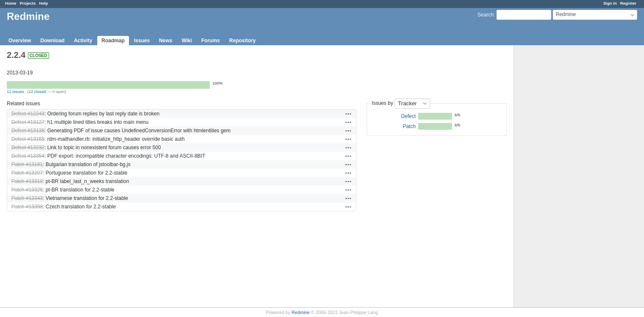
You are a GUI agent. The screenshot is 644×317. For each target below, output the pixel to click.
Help (44, 3)
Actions (348, 114)
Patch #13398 (27, 207)
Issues (142, 41)
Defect (408, 116)
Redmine (300, 312)
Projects (28, 3)
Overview (20, 41)
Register (628, 3)
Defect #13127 (28, 122)
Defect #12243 (28, 114)
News (166, 41)
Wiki (187, 41)
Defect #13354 (28, 156)
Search (485, 15)
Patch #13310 (27, 181)
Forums (211, 41)
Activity (83, 41)
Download (52, 41)
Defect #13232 (28, 148)
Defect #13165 (28, 139)
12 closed (37, 92)
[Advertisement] (556, 178)
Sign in (610, 3)
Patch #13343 (27, 198)
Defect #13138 (28, 131)
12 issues (15, 92)
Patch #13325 (27, 190)
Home (11, 3)
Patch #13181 (27, 164)
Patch (409, 126)
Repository (243, 41)
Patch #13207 (27, 173)
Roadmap (113, 41)
